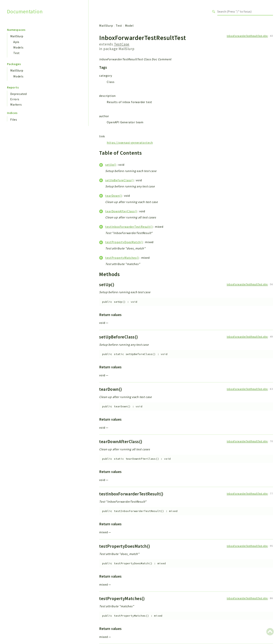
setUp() (111, 165)
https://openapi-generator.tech (130, 142)
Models (18, 47)
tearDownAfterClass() (121, 211)
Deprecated (19, 94)
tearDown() (114, 196)
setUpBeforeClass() (119, 180)
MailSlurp (17, 36)
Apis (16, 42)
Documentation (25, 12)
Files (14, 119)
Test (17, 53)
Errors (15, 99)
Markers (16, 104)
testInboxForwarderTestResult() (129, 227)
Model (129, 25)
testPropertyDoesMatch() (124, 242)
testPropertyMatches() (122, 258)
